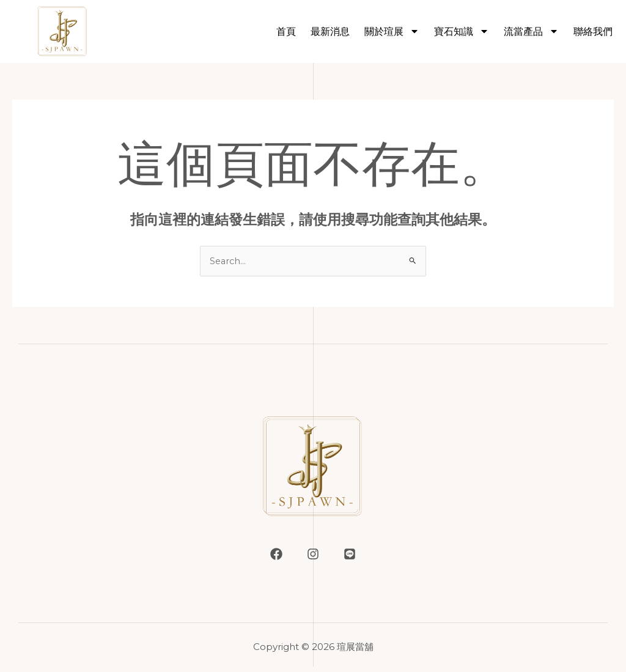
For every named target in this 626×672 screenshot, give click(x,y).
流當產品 (531, 31)
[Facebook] (276, 555)
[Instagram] (313, 555)
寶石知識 (462, 31)
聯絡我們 (593, 31)
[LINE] (350, 555)
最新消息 (330, 31)
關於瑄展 (392, 31)
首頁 (286, 31)
